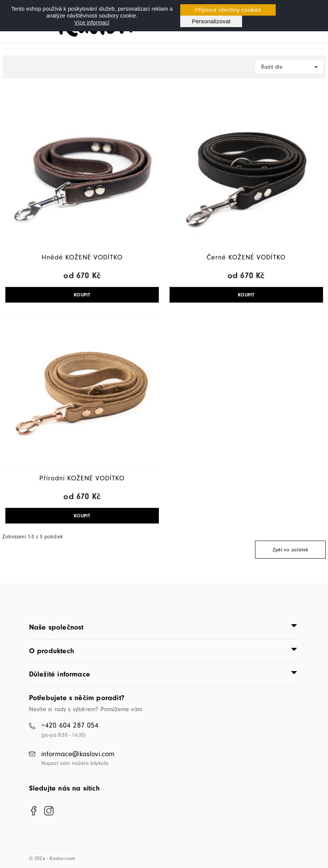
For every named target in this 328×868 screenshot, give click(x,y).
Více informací (92, 23)
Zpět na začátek (290, 550)
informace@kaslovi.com (78, 754)
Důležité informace (60, 674)
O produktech (52, 651)
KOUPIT (82, 295)
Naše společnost (56, 627)
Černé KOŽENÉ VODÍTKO (246, 257)
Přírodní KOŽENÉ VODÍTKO (82, 478)
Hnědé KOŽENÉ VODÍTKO (82, 257)
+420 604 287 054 (70, 725)
